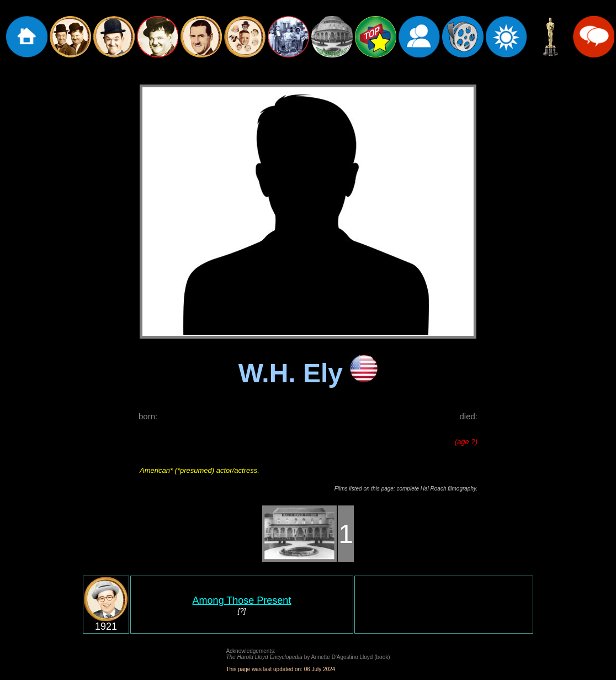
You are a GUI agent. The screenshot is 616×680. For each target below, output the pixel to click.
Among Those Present (242, 600)
